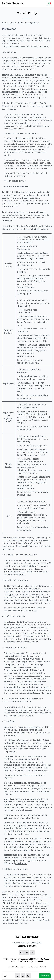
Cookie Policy (16, 23)
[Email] (28, 976)
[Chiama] (17, 976)
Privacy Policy (32, 23)
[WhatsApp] (23, 976)
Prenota (45, 976)
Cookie (11, 967)
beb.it (44, 967)
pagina (28, 294)
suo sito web (21, 863)
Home (5, 23)
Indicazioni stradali (27, 946)
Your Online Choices (30, 541)
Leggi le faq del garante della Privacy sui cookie (25, 47)
